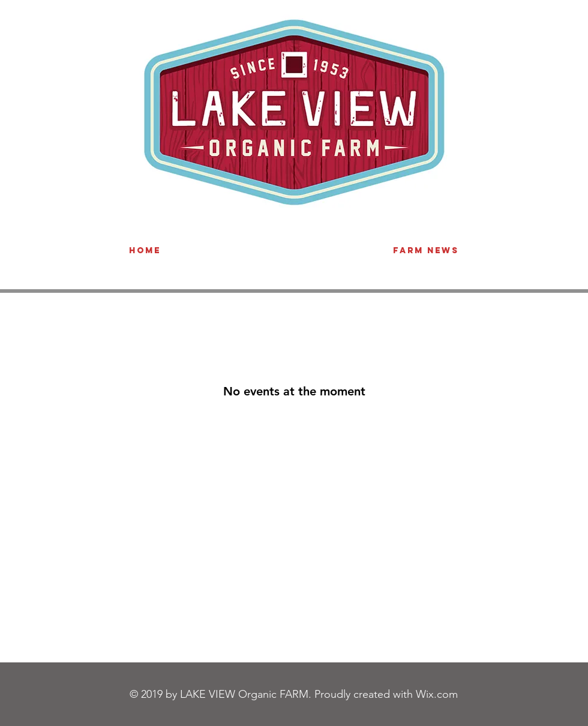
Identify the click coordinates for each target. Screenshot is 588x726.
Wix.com (437, 694)
